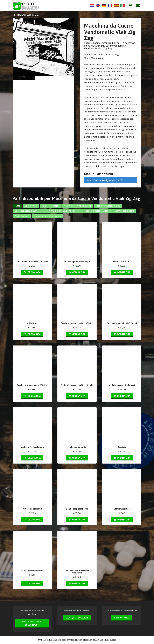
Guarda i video (122, 618)
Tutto (17, 206)
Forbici (55, 206)
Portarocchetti (22, 216)
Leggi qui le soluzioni (77, 618)
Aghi (44, 206)
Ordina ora (32, 272)
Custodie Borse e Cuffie (27, 211)
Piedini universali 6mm (108, 206)
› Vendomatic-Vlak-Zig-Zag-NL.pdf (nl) (105, 180)
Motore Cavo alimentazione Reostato (62, 211)
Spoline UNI (31, 206)
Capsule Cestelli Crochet (98, 211)
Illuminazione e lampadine (48, 216)
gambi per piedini (125, 211)
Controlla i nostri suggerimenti (32, 623)
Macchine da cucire (26, 15)
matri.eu (79, 640)
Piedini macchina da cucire (77, 206)
